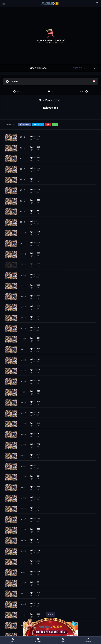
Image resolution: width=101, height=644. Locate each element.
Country (88, 640)
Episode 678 (35, 412)
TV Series (38, 640)
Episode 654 (35, 158)
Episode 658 (35, 200)
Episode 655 (35, 168)
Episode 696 (35, 603)
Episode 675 (35, 381)
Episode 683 (35, 465)
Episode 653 (35, 147)
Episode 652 (35, 136)
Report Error (78, 68)
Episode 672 (35, 349)
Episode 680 (35, 434)
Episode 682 (35, 455)
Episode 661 (35, 232)
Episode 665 (35, 274)
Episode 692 (35, 561)
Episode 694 (35, 582)
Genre (63, 640)
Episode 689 (35, 529)
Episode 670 (35, 327)
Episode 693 (35, 572)
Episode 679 (35, 423)
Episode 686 (35, 497)
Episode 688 (35, 518)
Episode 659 (35, 211)
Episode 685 (35, 487)
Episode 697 (35, 614)
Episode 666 (35, 285)
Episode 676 (35, 391)
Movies (13, 640)
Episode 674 (35, 370)
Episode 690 (35, 540)
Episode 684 (35, 476)
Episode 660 (35, 221)
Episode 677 (35, 402)
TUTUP (51, 615)
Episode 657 (35, 189)
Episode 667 (35, 296)
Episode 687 (35, 508)
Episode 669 (35, 317)
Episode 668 (35, 306)
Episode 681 (35, 444)
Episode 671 (35, 338)
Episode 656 (35, 179)
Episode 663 (35, 253)
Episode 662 (35, 243)
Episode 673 (35, 359)
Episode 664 (35, 264)
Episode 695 (35, 593)
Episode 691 (35, 550)
